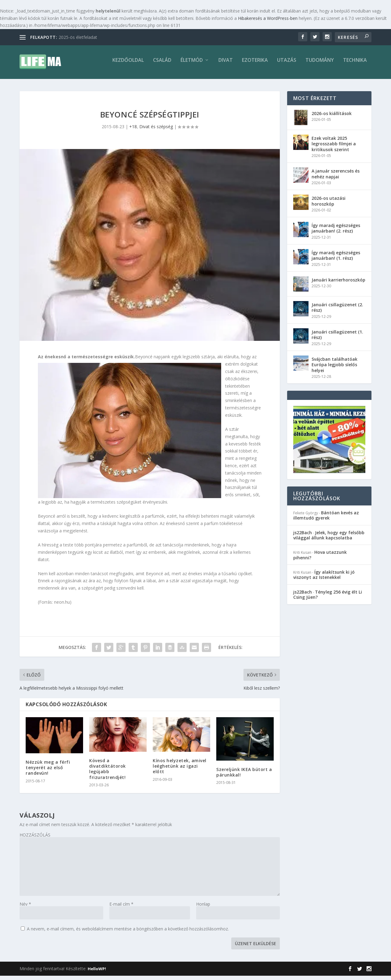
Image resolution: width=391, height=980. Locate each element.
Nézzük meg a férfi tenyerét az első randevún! (48, 772)
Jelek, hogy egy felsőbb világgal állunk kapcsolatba (329, 539)
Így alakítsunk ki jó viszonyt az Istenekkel (324, 579)
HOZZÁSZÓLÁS (35, 839)
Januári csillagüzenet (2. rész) (337, 312)
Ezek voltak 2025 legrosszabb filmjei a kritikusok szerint (334, 148)
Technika (355, 65)
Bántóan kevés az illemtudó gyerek (326, 520)
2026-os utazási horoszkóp (329, 205)
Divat (226, 65)
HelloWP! (97, 973)
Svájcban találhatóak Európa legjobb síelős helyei (334, 369)
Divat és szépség (156, 131)
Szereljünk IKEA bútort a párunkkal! (244, 776)
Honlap (203, 908)
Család (162, 65)
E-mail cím (121, 908)
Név (25, 908)
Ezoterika (255, 65)
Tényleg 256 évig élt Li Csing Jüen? (328, 599)
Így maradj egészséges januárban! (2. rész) (336, 232)
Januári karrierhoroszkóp (338, 284)
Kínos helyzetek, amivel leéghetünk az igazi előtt (180, 770)
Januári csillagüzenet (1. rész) (337, 339)
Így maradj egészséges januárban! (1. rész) (336, 260)
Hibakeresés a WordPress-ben (268, 18)
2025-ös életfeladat (78, 37)
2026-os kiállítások (332, 118)
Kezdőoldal (128, 65)
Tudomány (320, 65)
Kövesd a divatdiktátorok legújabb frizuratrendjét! (108, 773)
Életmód (192, 65)
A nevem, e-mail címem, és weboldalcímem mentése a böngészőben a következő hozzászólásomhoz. (128, 933)
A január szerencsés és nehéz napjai (336, 178)
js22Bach (303, 537)
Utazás (287, 65)
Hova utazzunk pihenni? (320, 559)
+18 (133, 131)
